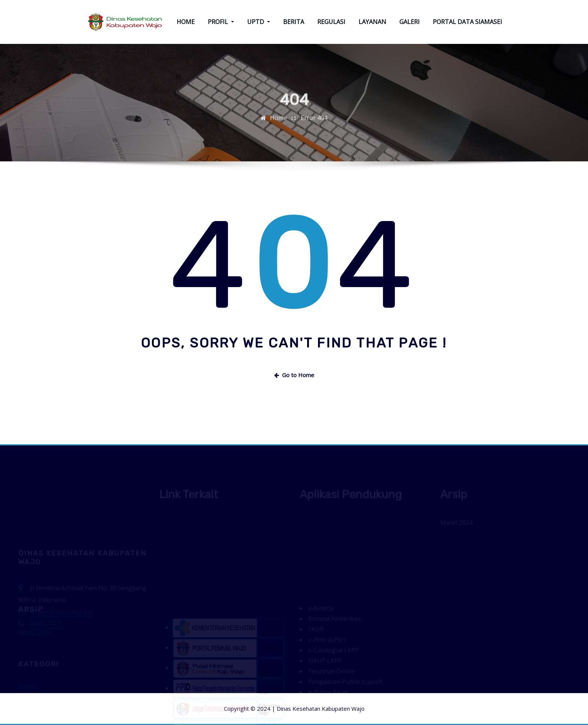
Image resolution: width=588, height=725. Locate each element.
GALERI (409, 22)
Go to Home (294, 375)
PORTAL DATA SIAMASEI (467, 22)
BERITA (294, 22)
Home (278, 121)
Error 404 (314, 121)
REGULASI (331, 22)
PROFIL (221, 22)
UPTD (259, 22)
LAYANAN (372, 22)
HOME (186, 22)
